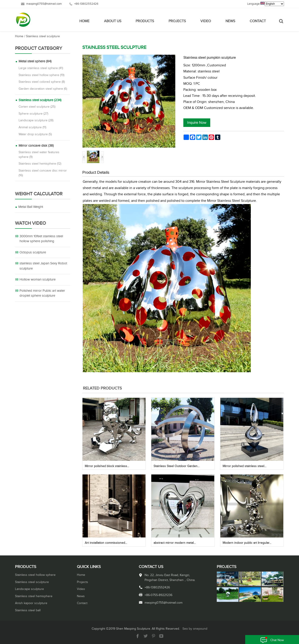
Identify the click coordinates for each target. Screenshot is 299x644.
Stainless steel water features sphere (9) (39, 155)
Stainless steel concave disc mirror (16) (43, 173)
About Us (113, 21)
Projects (177, 21)
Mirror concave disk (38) (36, 146)
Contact (258, 21)
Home (84, 21)
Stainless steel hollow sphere (35, 575)
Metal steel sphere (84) (35, 61)
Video (206, 21)
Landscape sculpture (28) (36, 120)
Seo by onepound (195, 629)
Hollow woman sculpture (38, 280)
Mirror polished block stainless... (107, 466)
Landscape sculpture (29, 589)
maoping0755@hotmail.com (44, 4)
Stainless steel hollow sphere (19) (41, 75)
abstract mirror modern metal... (175, 543)
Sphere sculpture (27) (33, 114)
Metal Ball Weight (31, 207)
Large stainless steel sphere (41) (41, 68)
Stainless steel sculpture (43, 36)
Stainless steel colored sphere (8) (42, 82)
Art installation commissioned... (106, 543)
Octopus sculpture (33, 252)
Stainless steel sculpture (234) (40, 100)
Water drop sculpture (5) (35, 134)
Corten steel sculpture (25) (37, 107)
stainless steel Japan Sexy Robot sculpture (43, 266)
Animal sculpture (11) (32, 127)
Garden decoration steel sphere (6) (43, 89)
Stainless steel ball (28, 610)
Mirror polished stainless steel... (244, 466)
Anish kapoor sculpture (31, 603)
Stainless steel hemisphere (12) (40, 164)
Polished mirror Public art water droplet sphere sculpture (42, 293)
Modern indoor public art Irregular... (247, 543)
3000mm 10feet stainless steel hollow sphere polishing (41, 239)
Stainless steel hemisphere (34, 596)
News (230, 21)
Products (145, 21)
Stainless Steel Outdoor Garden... (177, 466)
